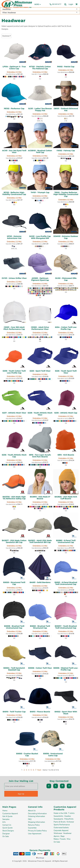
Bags (63, 836)
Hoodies (68, 816)
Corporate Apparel (61, 830)
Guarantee (32, 828)
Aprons (57, 836)
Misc (69, 839)
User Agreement (35, 834)
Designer (6, 834)
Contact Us (7, 825)
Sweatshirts (58, 816)
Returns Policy (34, 825)
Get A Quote (7, 816)
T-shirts (71, 813)
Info (4, 822)
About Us (32, 811)
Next (39, 770)
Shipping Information (37, 822)
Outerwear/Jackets (61, 828)
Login (71, 4)
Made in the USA (60, 813)
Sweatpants (58, 819)
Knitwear (70, 822)
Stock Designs (8, 831)
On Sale (6, 836)
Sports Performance (62, 825)
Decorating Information (37, 814)
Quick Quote (7, 828)
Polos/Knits (69, 819)
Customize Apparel (10, 814)
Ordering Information (37, 816)
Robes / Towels (60, 839)
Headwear (67, 833)
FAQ (30, 819)
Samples (6, 819)
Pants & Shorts (60, 822)
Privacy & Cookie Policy (37, 831)
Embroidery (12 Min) (14, 72)
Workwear (58, 833)
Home (5, 811)
